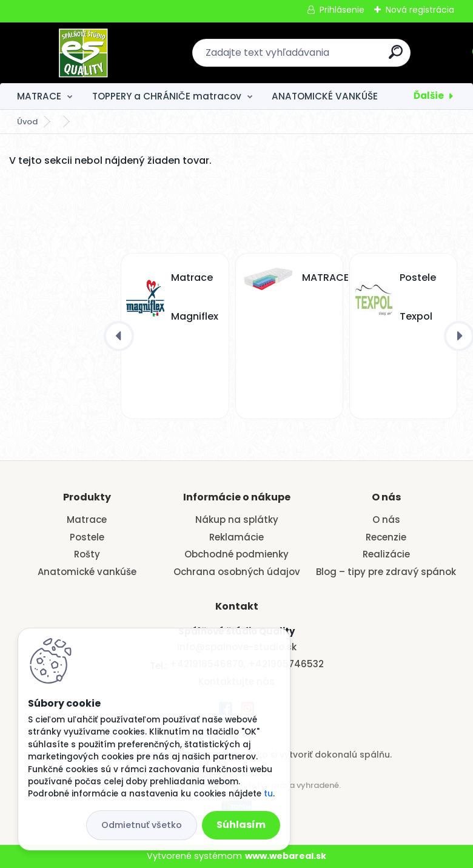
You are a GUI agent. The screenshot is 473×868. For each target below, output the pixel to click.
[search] (396, 57)
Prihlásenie (342, 10)
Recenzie (386, 537)
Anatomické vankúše (87, 572)
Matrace (87, 520)
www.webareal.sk (286, 856)
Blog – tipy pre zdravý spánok (386, 572)
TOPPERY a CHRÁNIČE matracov (167, 96)
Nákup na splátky (237, 520)
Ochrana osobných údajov (237, 572)
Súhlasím (241, 825)
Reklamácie (236, 537)
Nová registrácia (420, 10)
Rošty (87, 554)
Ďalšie (429, 96)
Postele (87, 537)
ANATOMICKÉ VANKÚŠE (325, 96)
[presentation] (119, 336)
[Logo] (83, 53)
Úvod (27, 122)
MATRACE (39, 96)
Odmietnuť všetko (142, 825)
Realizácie (386, 554)
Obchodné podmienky (236, 554)
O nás (386, 520)
